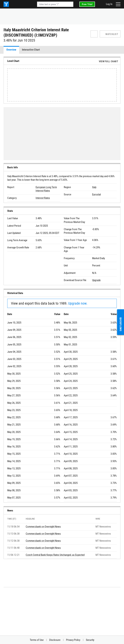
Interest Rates (43, 198)
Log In (109, 4)
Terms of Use (37, 640)
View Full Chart (108, 61)
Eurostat (96, 194)
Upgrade (96, 280)
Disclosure (55, 640)
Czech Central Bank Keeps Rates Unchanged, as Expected (55, 555)
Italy (94, 187)
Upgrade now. (78, 303)
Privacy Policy (73, 640)
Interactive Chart (31, 50)
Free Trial (87, 4)
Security (90, 640)
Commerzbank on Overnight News (43, 527)
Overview (11, 50)
